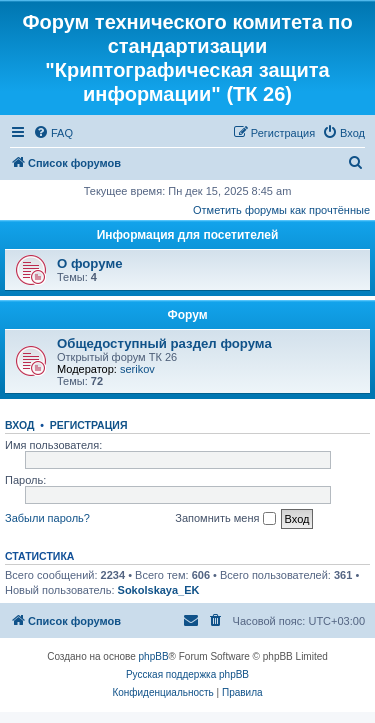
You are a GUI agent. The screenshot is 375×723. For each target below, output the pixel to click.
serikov (137, 369)
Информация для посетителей (188, 235)
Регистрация (89, 425)
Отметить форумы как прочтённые (281, 210)
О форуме (89, 263)
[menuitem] (53, 133)
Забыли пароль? (47, 518)
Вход (19, 425)
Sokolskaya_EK (159, 590)
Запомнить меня (225, 519)
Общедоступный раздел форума (164, 343)
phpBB (154, 656)
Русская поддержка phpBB (187, 674)
